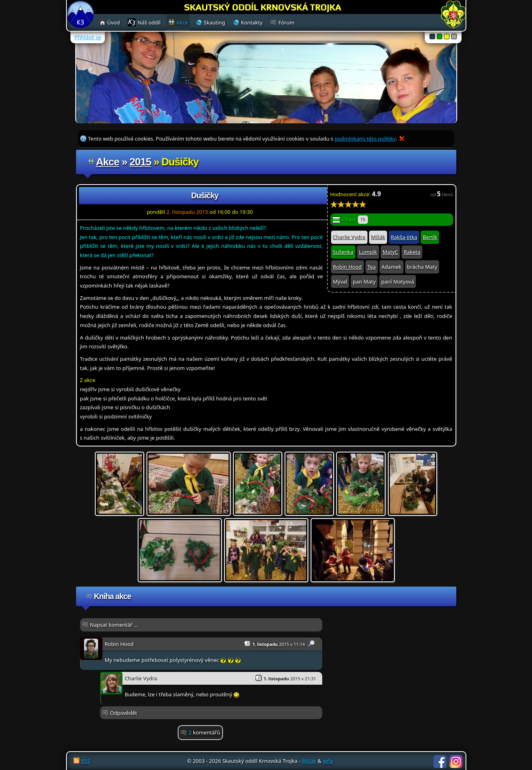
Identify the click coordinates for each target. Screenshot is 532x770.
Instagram (456, 762)
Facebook (440, 762)
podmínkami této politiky (365, 139)
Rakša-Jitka (404, 237)
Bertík (430, 237)
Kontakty (252, 22)
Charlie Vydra (349, 237)
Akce (108, 162)
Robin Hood (347, 267)
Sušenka (343, 252)
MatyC (390, 252)
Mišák (378, 237)
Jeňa (328, 761)
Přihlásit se (88, 37)
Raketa (412, 252)
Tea (372, 267)
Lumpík (368, 252)
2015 (141, 162)
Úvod (114, 22)
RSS (86, 761)
